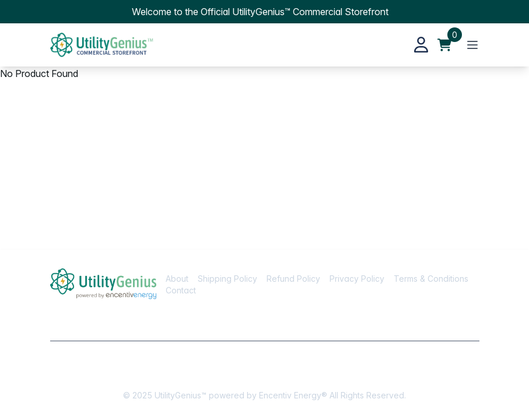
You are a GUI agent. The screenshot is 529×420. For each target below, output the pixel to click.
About (177, 279)
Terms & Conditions (431, 279)
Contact (181, 290)
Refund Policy (293, 279)
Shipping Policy (227, 279)
